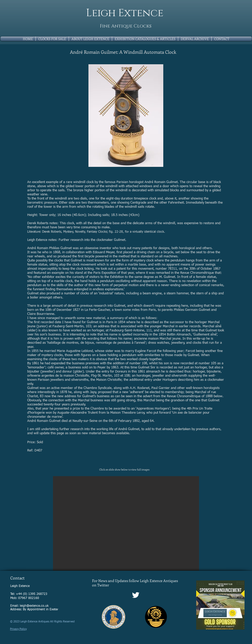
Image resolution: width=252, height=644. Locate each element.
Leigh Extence (125, 13)
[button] (126, 523)
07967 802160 (29, 598)
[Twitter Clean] (136, 595)
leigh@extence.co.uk (34, 606)
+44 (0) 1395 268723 (32, 594)
